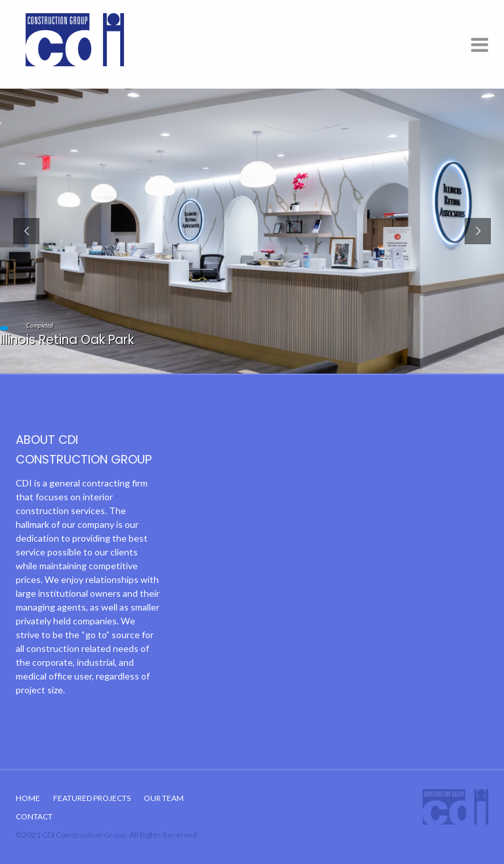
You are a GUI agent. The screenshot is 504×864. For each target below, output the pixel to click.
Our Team (164, 798)
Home (28, 798)
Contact (34, 816)
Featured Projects (92, 798)
